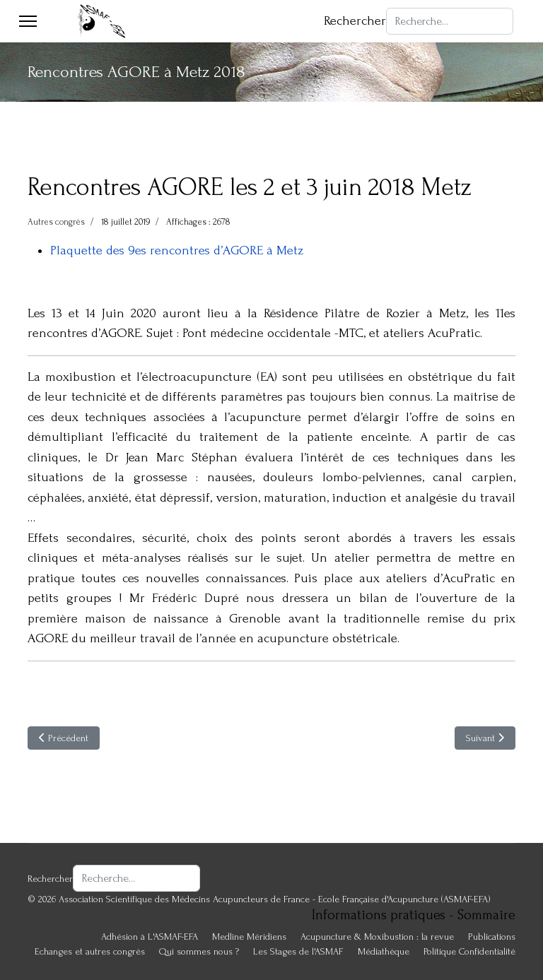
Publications (492, 937)
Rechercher (355, 21)
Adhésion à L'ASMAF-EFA (150, 937)
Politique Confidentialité (469, 951)
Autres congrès (56, 222)
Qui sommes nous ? (199, 951)
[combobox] (450, 21)
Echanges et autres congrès (90, 951)
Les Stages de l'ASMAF (298, 951)
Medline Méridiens (249, 937)
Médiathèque (384, 951)
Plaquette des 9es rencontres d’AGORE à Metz (177, 250)
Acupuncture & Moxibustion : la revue (377, 937)
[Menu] (28, 21)
